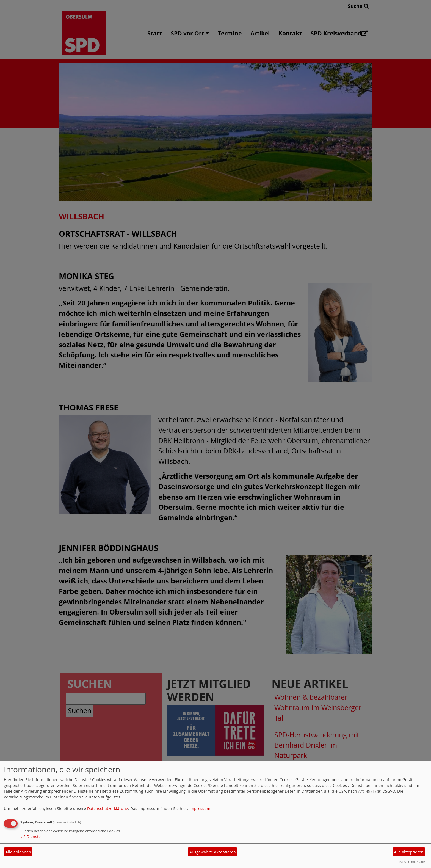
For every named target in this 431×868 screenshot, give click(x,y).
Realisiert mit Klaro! (411, 862)
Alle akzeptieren (409, 852)
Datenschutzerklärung (108, 808)
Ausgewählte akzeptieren (213, 852)
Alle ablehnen (18, 852)
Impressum (200, 808)
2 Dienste (31, 837)
